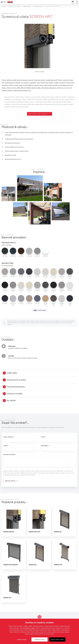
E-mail (43, 438)
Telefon (6, 447)
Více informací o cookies (29, 628)
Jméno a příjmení (9, 438)
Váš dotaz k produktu (9, 456)
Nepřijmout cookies (39, 639)
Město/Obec (45, 447)
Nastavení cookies (22, 639)
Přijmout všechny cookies (57, 639)
